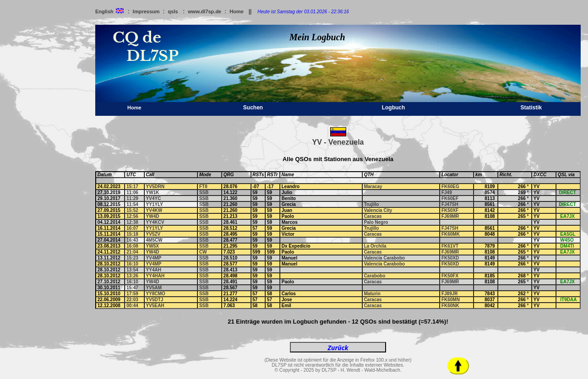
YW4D (153, 216)
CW (203, 252)
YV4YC (154, 198)
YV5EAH (155, 306)
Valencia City (378, 210)
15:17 (132, 187)
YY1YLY (155, 204)
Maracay (373, 187)
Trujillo (372, 204)
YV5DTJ (155, 300)
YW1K (153, 192)
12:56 (132, 216)
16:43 (132, 240)
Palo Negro (376, 222)
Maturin (372, 294)
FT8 (203, 187)
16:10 (132, 264)
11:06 (132, 192)
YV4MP (154, 258)
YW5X (152, 246)
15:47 (132, 288)
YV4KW (154, 210)
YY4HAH (155, 276)
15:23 (132, 258)
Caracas (373, 216)
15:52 (132, 210)
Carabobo (375, 276)
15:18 (132, 234)
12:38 (132, 222)
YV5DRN (155, 187)
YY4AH (154, 270)
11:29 (132, 198)
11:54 (132, 204)
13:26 (132, 276)
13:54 (132, 270)
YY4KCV (155, 222)
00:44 (132, 306)
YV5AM (154, 288)
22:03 (132, 300)
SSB (204, 192)
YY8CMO (156, 294)
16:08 (132, 246)
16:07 (132, 228)
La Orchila (375, 246)
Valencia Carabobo (384, 258)
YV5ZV (153, 234)
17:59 (132, 294)
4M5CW (154, 240)
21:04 (132, 252)
